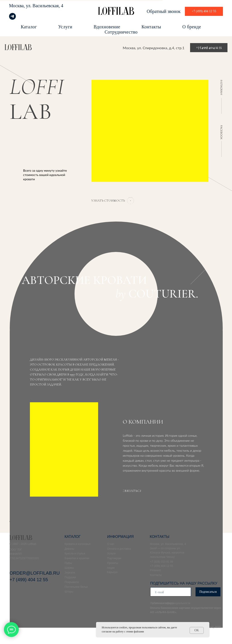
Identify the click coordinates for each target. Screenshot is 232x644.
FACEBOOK (221, 132)
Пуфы (68, 563)
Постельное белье (76, 587)
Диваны (69, 549)
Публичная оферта (162, 603)
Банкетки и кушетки (77, 558)
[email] (171, 592)
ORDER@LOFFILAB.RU (35, 573)
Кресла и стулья (75, 554)
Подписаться (208, 592)
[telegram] (12, 18)
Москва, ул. (20, 6)
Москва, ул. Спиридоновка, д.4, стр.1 (154, 48)
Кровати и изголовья (77, 544)
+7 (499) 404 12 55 (29, 580)
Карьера (112, 572)
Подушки (70, 577)
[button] (108, 201)
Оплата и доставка (119, 549)
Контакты (151, 27)
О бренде (192, 27)
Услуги (65, 27)
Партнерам (114, 558)
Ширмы (69, 568)
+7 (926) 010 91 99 (162, 562)
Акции (111, 568)
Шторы (69, 592)
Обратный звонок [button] (164, 11)
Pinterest (155, 570)
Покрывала (72, 582)
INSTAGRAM (221, 87)
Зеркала (70, 573)
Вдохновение (107, 27)
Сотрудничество (121, 32)
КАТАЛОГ (73, 537)
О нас (111, 544)
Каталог (29, 27)
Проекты (113, 563)
